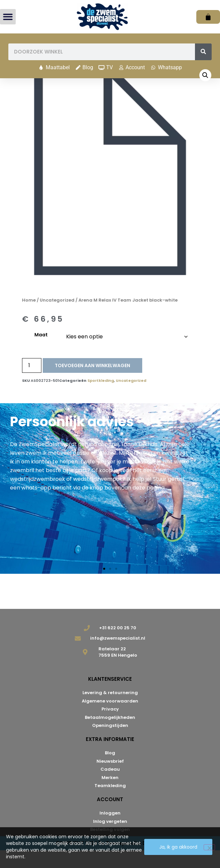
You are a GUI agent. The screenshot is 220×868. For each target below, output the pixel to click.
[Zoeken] (203, 52)
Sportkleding (101, 398)
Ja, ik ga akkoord (178, 847)
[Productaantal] (32, 383)
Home (29, 318)
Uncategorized (57, 318)
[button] (8, 17)
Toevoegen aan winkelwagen (92, 383)
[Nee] (209, 847)
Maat (41, 352)
